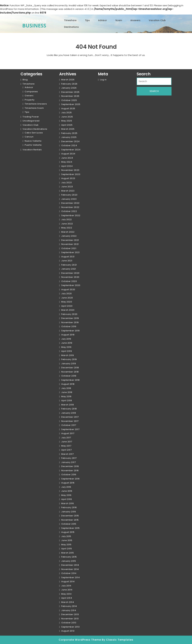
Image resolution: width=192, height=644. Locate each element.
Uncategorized (31, 121)
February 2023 (69, 195)
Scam (119, 20)
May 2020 (67, 302)
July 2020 (67, 294)
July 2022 (67, 219)
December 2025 (70, 92)
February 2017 (69, 458)
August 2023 (68, 178)
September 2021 (70, 252)
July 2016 (66, 487)
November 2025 (70, 96)
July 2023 (67, 183)
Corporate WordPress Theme (80, 640)
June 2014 (67, 590)
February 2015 (69, 557)
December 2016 (70, 466)
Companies (31, 92)
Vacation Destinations (35, 129)
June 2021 (67, 261)
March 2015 (68, 553)
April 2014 (67, 598)
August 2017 (68, 433)
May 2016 (66, 495)
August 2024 (68, 154)
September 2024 (71, 150)
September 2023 (71, 174)
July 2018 (66, 388)
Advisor (103, 20)
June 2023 (67, 187)
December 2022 (70, 203)
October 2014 (69, 573)
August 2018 (68, 384)
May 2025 (67, 121)
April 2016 (67, 499)
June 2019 (67, 343)
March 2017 (67, 454)
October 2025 (69, 100)
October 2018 (69, 376)
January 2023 (69, 199)
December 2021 (70, 240)
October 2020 (69, 281)
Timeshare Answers (36, 104)
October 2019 (69, 326)
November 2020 (70, 277)
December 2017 (70, 417)
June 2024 (67, 158)
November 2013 (70, 619)
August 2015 (68, 532)
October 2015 (69, 524)
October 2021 (69, 248)
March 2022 (68, 232)
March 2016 (68, 503)
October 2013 (69, 623)
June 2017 (67, 442)
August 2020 (68, 289)
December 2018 (70, 368)
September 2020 (71, 285)
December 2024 (71, 141)
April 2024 (67, 166)
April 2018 (67, 400)
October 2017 (69, 425)
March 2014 (68, 602)
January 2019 (69, 364)
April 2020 (67, 306)
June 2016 (67, 491)
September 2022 (71, 215)
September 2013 (70, 627)
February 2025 (69, 133)
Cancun (29, 137)
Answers (135, 20)
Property (30, 100)
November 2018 (70, 372)
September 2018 (70, 380)
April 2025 (67, 125)
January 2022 (69, 236)
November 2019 (70, 322)
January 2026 (69, 88)
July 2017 (66, 438)
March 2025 (68, 129)
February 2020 (69, 314)
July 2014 (66, 586)
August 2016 (68, 483)
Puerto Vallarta (33, 145)
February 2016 (69, 507)
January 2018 (69, 413)
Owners (29, 96)
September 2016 (70, 479)
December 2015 (70, 516)
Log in (103, 80)
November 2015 (70, 520)
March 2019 (68, 355)
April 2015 (67, 549)
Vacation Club (157, 20)
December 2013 (70, 614)
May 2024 (67, 162)
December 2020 (70, 273)
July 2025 (67, 113)
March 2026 (68, 80)
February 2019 (69, 359)
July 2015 (66, 536)
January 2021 (69, 269)
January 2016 (69, 512)
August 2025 (68, 108)
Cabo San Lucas (34, 133)
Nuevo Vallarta (33, 141)
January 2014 (69, 610)
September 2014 (71, 577)
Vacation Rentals (32, 150)
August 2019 (68, 335)
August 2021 (68, 257)
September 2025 (71, 104)
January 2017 (68, 462)
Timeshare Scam (34, 108)
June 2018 (67, 392)
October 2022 (69, 211)
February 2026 (69, 84)
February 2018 (69, 409)
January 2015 (69, 561)
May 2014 (66, 594)
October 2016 (69, 475)
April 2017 (66, 450)
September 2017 (70, 429)
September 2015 (70, 528)
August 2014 (68, 581)
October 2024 (69, 145)
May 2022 (67, 228)
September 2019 (70, 331)
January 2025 (69, 137)
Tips (87, 20)
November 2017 (70, 421)
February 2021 (69, 265)
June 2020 (67, 298)
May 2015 (66, 545)
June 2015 (67, 540)
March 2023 (68, 191)
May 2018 (66, 396)
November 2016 (70, 470)
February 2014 (69, 606)
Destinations (71, 27)
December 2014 (70, 565)
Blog (25, 80)
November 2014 (70, 569)
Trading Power (31, 117)
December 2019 (70, 318)
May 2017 (66, 446)
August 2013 (68, 631)
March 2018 (68, 405)
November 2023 (70, 170)
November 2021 (70, 244)
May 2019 (66, 347)
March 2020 (68, 310)
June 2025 (67, 117)
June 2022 (67, 224)
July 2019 (66, 339)
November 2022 (70, 207)
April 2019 (67, 351)
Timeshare (70, 20)
